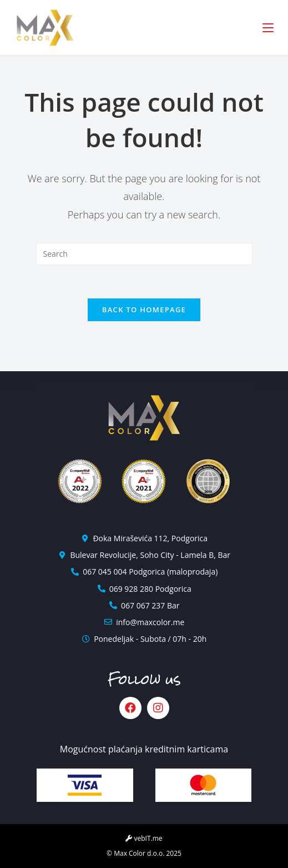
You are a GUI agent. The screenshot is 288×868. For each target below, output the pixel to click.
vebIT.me (144, 838)
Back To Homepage (144, 310)
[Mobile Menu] (268, 28)
